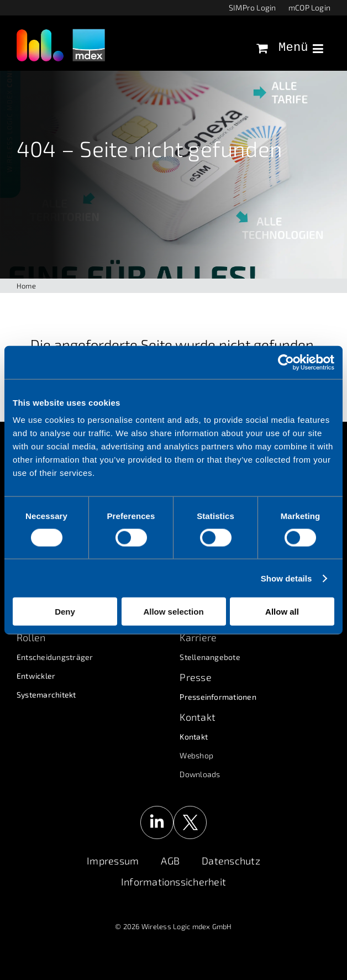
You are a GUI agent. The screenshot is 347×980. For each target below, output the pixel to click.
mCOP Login (309, 7)
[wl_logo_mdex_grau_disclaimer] (61, 33)
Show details (286, 578)
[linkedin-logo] (157, 810)
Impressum (113, 861)
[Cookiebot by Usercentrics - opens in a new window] (286, 362)
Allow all (282, 612)
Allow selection (173, 612)
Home (26, 286)
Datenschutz (231, 861)
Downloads (200, 774)
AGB (170, 861)
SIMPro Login (253, 7)
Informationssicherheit (173, 882)
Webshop (196, 755)
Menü (301, 48)
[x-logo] (190, 810)
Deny (65, 612)
